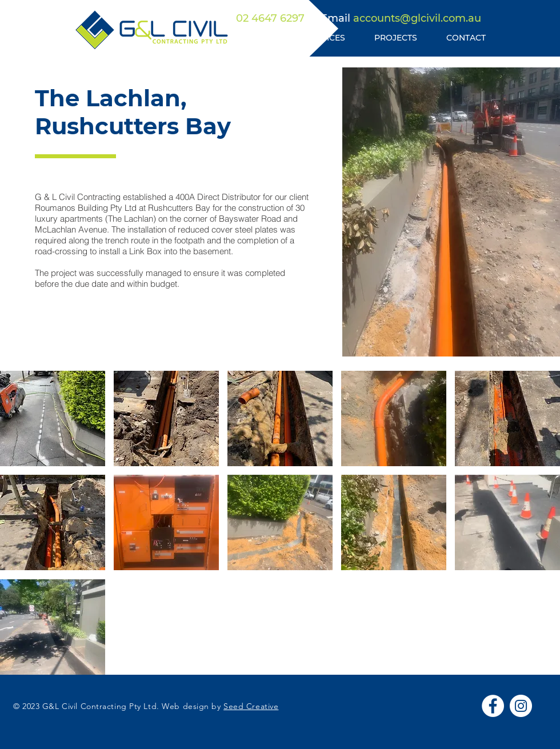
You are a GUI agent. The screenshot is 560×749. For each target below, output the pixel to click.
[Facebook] (493, 706)
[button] (53, 418)
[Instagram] (521, 706)
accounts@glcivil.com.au (417, 18)
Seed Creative (251, 706)
